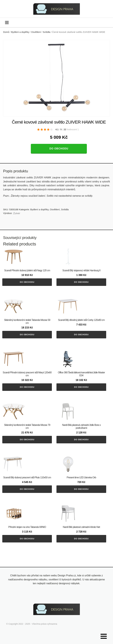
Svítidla (47, 32)
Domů (6, 32)
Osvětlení (36, 32)
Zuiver (17, 213)
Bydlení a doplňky (20, 32)
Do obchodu (59, 149)
